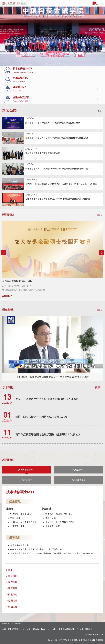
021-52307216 (14, 629)
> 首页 (9, 570)
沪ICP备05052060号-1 (93, 635)
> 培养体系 (12, 582)
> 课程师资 (12, 588)
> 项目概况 (12, 576)
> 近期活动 (12, 601)
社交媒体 (6, 624)
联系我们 (19, 624)
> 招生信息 (12, 595)
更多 (100, 111)
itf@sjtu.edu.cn (39, 629)
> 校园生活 (12, 607)
